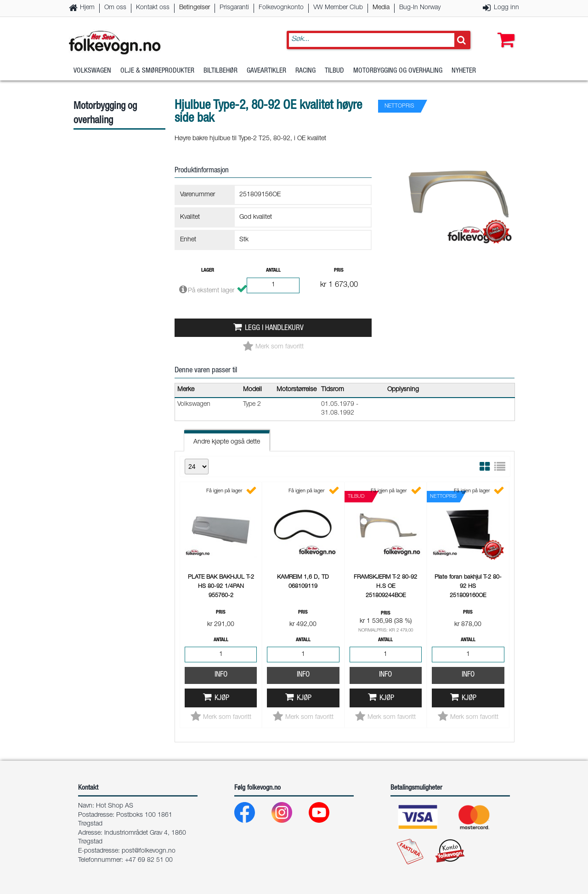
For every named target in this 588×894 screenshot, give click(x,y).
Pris (339, 270)
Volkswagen (92, 71)
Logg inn (506, 8)
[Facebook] (252, 815)
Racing (305, 71)
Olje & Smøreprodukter (157, 71)
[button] (504, 31)
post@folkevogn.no (149, 851)
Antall (273, 270)
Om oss (115, 8)
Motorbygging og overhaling (398, 71)
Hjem (87, 8)
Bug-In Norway (420, 8)
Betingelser (195, 8)
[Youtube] (326, 815)
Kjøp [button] (222, 698)
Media (381, 8)
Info (221, 675)
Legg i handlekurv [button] (274, 328)
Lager (208, 270)
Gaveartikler (266, 71)
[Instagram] (289, 815)
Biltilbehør (220, 71)
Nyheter (464, 71)
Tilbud (334, 71)
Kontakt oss (153, 8)
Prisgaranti (234, 8)
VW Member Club (338, 8)
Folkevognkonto (281, 8)
